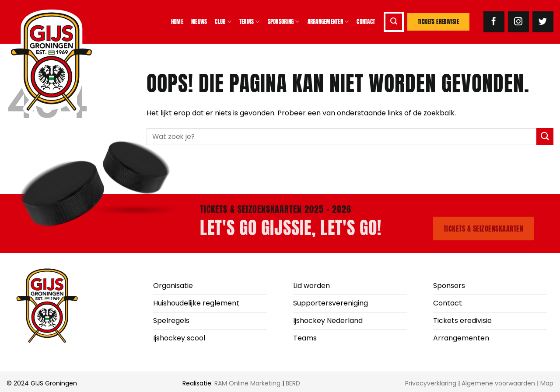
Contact (366, 22)
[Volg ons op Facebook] (494, 22)
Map (547, 383)
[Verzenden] (545, 137)
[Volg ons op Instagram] (518, 22)
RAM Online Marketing (247, 383)
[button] (394, 22)
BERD (293, 383)
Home (177, 22)
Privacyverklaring (431, 383)
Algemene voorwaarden (498, 383)
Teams (250, 22)
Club (223, 22)
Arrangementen (328, 22)
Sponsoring (284, 22)
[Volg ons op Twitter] (543, 22)
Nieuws (199, 22)
